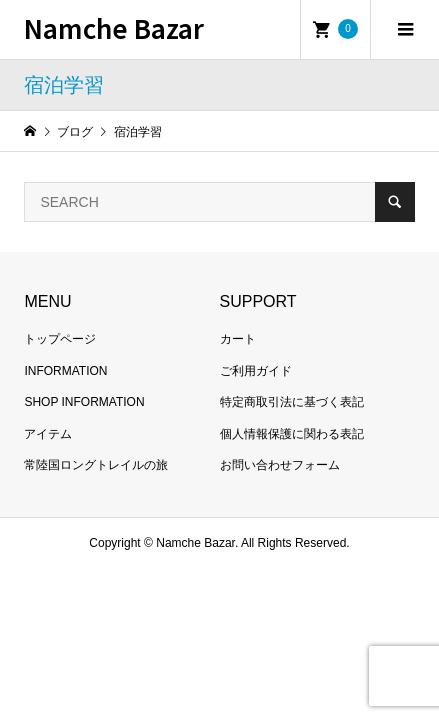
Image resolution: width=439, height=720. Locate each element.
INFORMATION (65, 371)
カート (238, 339)
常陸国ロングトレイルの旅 (96, 465)
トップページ (60, 339)
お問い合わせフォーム (280, 465)
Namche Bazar (114, 27)
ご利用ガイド (256, 371)
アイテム (48, 434)
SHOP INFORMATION (84, 402)
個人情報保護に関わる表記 (292, 434)
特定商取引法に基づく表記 (292, 402)
